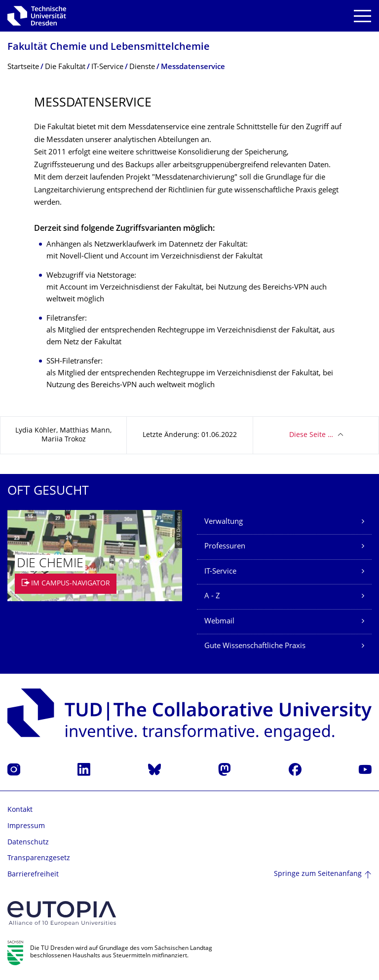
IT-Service (220, 572)
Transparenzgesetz (39, 858)
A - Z (212, 597)
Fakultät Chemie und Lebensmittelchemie (109, 48)
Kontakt (20, 810)
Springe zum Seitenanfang (318, 874)
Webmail (219, 622)
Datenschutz (28, 843)
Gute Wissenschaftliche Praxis (255, 646)
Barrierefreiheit (33, 875)
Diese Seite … (311, 435)
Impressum (26, 826)
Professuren (225, 547)
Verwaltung (224, 522)
